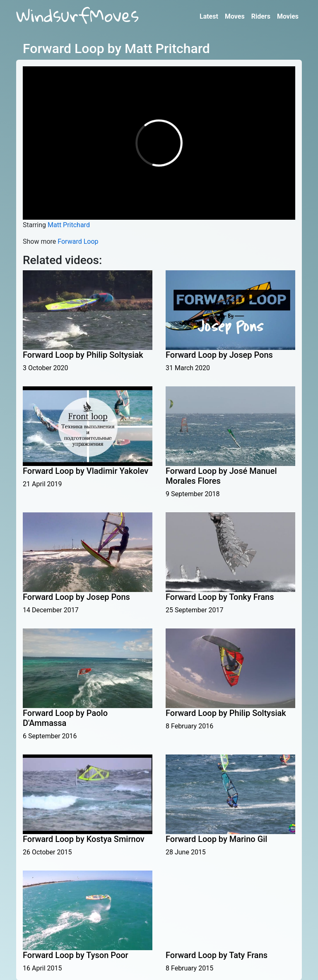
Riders (261, 16)
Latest (209, 16)
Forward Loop (78, 241)
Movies (288, 16)
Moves (235, 16)
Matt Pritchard (69, 225)
